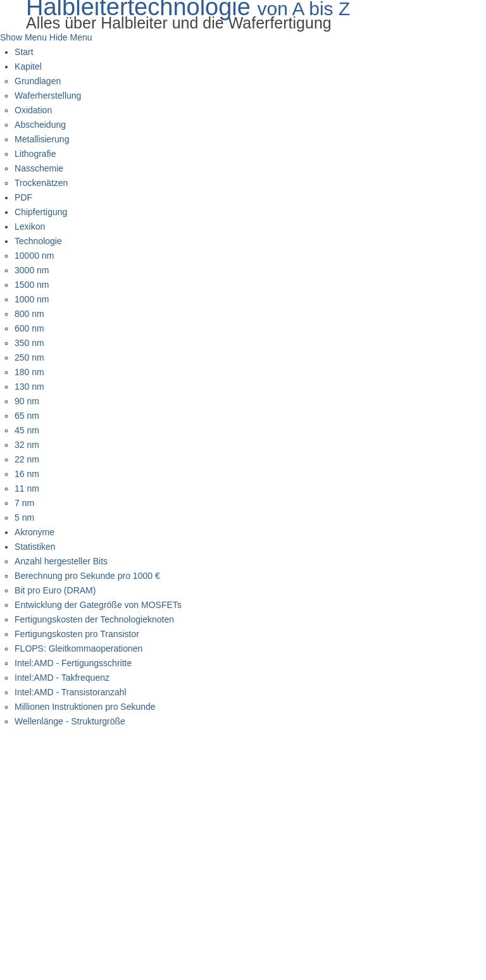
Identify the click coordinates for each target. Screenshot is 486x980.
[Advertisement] (243, 824)
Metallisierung (42, 139)
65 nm (27, 416)
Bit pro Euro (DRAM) (55, 590)
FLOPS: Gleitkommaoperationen (78, 648)
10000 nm (34, 256)
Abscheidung (40, 125)
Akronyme (34, 532)
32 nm (27, 445)
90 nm (27, 401)
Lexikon (30, 226)
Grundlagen (38, 81)
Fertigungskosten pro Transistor (77, 634)
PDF (23, 197)
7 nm (24, 503)
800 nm (29, 314)
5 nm (24, 518)
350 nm (29, 343)
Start (24, 52)
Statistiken (35, 547)
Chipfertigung (41, 212)
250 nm (29, 357)
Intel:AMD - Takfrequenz (62, 678)
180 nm (29, 372)
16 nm (27, 474)
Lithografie (35, 154)
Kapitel (28, 66)
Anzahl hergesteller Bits (61, 561)
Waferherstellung (48, 96)
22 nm (27, 459)
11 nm (27, 488)
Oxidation (33, 110)
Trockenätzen (41, 183)
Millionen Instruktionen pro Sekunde (85, 707)
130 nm (29, 387)
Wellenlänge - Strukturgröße (70, 721)
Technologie (38, 241)
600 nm (29, 328)
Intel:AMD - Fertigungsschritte (73, 663)
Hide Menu (71, 37)
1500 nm (32, 285)
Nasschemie (39, 168)
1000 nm (32, 299)
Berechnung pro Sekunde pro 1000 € (87, 576)
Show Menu (23, 37)
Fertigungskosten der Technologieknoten (94, 619)
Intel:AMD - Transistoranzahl (71, 692)
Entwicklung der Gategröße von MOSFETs (98, 605)
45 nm (27, 430)
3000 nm (32, 270)
